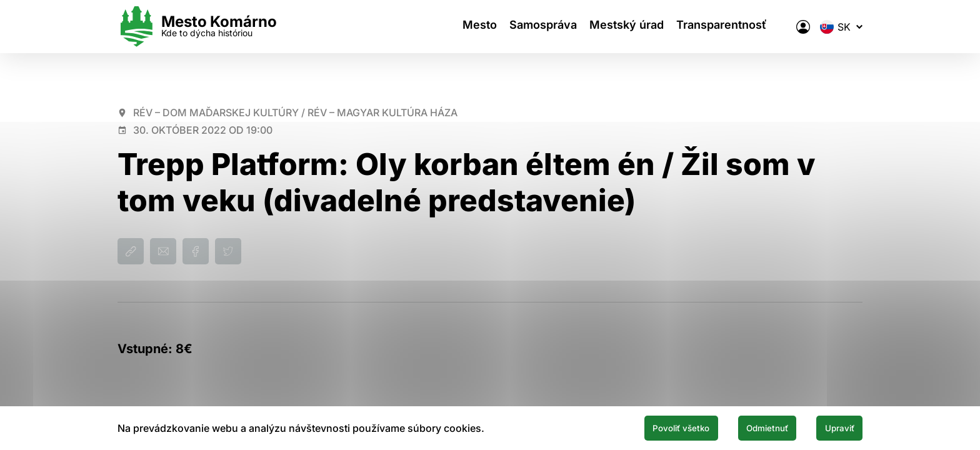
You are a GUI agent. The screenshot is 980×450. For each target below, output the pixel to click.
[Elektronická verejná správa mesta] (803, 27)
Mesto (472, 27)
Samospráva (541, 27)
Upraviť (832, 427)
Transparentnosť (732, 27)
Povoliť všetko (641, 427)
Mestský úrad (631, 27)
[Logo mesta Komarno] (197, 27)
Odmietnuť (745, 427)
